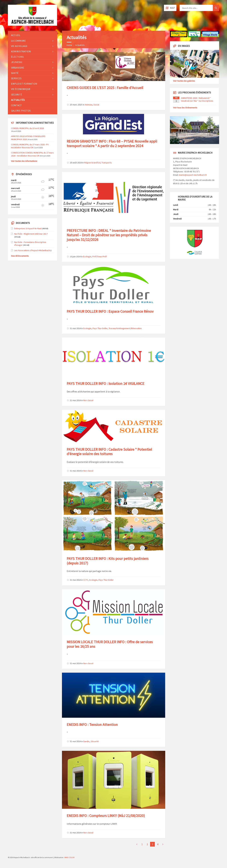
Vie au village (19, 46)
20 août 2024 (76, 163)
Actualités (80, 45)
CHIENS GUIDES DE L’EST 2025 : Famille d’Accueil (105, 88)
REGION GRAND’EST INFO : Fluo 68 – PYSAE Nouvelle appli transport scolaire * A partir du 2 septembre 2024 (112, 144)
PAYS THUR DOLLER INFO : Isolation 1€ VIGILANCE (106, 384)
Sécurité (95, 741)
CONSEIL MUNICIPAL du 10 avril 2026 (27, 128)
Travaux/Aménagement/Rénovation (125, 328)
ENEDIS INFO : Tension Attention (92, 725)
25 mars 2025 (76, 105)
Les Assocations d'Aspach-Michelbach (32, 250)
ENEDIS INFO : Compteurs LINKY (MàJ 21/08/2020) (106, 816)
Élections (17, 57)
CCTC (86, 580)
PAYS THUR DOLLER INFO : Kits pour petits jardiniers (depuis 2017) (108, 561)
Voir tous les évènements (185, 108)
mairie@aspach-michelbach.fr (193, 175)
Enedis (86, 741)
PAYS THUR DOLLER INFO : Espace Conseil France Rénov (110, 311)
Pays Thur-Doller (100, 328)
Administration (21, 51)
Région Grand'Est (92, 163)
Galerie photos (21, 111)
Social (96, 105)
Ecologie (87, 256)
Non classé (88, 400)
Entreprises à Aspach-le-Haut (28, 228)
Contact (16, 105)
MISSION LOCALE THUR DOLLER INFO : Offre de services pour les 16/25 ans (110, 644)
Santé (15, 73)
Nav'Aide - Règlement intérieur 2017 (31, 234)
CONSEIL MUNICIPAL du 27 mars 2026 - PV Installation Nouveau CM (30, 146)
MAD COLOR (69, 857)
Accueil (16, 35)
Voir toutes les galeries (184, 81)
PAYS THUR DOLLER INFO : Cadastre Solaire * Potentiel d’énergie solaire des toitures (109, 452)
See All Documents (20, 256)
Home (69, 45)
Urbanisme (18, 68)
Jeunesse (17, 62)
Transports (107, 163)
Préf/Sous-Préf (100, 256)
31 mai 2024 (75, 328)
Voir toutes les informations (24, 161)
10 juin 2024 (75, 256)
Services (16, 78)
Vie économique (21, 89)
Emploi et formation (24, 84)
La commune (18, 41)
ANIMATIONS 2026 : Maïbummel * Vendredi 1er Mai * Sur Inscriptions (197, 99)
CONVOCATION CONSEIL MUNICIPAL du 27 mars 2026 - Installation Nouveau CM (32, 154)
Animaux (89, 105)
